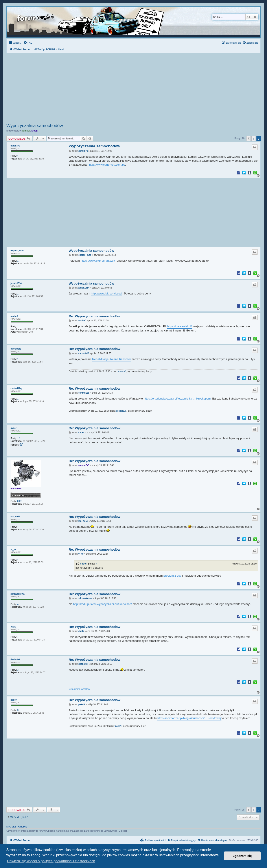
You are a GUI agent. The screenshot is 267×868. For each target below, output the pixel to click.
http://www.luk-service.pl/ (107, 293)
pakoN (14, 700)
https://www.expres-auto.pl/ (98, 261)
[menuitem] (28, 43)
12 (19, 438)
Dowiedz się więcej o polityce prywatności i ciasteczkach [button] (51, 861)
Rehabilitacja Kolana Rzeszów (111, 359)
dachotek (15, 660)
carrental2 (16, 349)
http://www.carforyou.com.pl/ (107, 165)
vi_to (13, 549)
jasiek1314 (16, 283)
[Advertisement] (133, 89)
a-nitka (26, 131)
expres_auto (17, 251)
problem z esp (173, 576)
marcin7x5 (16, 489)
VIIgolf (84, 564)
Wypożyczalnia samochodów (35, 126)
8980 (20, 501)
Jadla (13, 627)
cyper (14, 428)
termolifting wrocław (79, 689)
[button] (249, 139)
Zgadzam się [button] (242, 856)
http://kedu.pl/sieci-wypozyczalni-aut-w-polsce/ (102, 604)
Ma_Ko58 (15, 517)
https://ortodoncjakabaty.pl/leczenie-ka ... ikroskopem (177, 399)
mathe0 (14, 316)
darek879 (15, 146)
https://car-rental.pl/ (180, 326)
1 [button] (253, 139)
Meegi (35, 131)
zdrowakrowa (17, 594)
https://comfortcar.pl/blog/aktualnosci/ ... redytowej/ (189, 718)
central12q (16, 388)
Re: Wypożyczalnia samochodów (95, 316)
